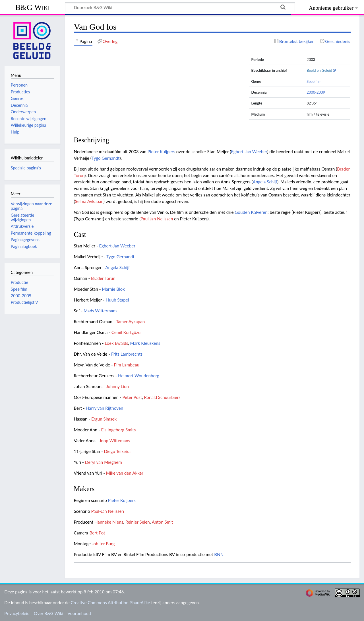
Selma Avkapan (89, 201)
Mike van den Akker (125, 473)
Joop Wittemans (115, 440)
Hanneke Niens (109, 522)
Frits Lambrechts (127, 354)
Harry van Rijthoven (105, 408)
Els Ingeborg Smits (119, 430)
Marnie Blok (113, 289)
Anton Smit (163, 522)
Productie (19, 282)
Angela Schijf (265, 182)
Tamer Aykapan (130, 321)
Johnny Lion (117, 386)
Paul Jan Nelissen (157, 219)
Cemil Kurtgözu (126, 332)
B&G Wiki (32, 7)
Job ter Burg (103, 544)
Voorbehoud (79, 613)
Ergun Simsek (104, 419)
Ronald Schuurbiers (162, 397)
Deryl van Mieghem (104, 462)
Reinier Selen (138, 522)
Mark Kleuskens (145, 343)
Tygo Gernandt (106, 158)
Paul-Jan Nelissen (107, 511)
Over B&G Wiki (48, 613)
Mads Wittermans (100, 311)
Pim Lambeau (126, 365)
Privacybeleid (17, 613)
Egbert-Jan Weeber (249, 151)
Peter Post (132, 397)
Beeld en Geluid (319, 70)
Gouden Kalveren (251, 212)
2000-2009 (316, 92)
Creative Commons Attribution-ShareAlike (110, 602)
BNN (219, 554)
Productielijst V (24, 302)
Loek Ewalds (116, 343)
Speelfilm (314, 81)
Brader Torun (103, 278)
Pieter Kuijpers (161, 151)
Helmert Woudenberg (139, 376)
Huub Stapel (117, 300)
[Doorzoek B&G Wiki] (180, 7)
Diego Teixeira (117, 451)
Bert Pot (97, 533)
